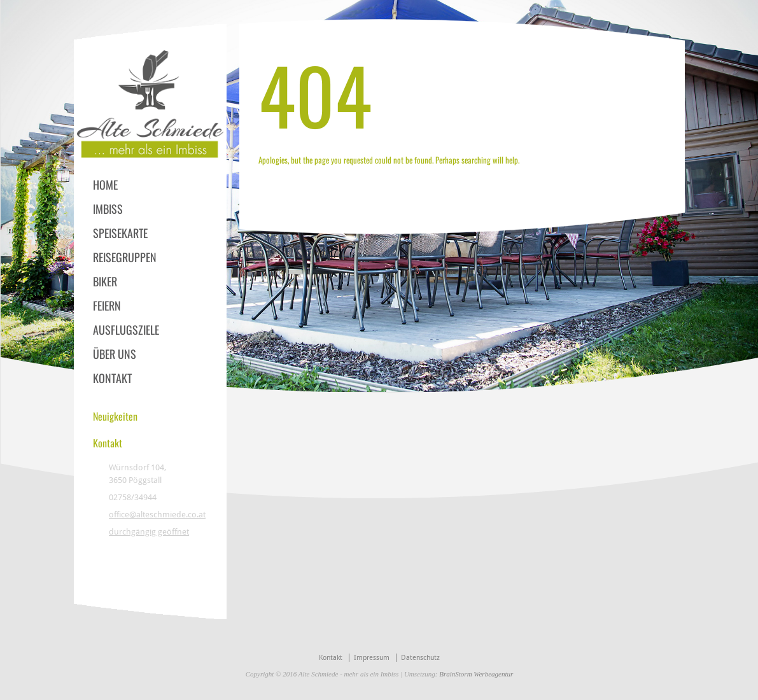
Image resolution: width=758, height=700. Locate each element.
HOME (105, 185)
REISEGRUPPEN (125, 257)
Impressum (372, 658)
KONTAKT (112, 378)
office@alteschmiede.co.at (157, 514)
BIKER (105, 281)
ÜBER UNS (115, 354)
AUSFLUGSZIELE (126, 330)
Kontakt (331, 658)
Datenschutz (420, 658)
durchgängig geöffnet (149, 532)
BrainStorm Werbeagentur (476, 674)
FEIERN (107, 305)
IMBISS (108, 209)
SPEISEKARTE (120, 233)
